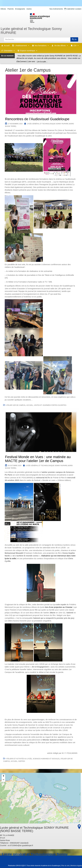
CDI (76, 46)
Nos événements (56, 9)
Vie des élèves (61, 46)
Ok (74, 39)
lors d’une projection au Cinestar (59, 607)
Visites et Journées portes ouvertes (50, 405)
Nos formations (42, 46)
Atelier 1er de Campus (16, 405)
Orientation (9, 51)
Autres (29, 9)
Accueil (7, 46)
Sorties (22, 761)
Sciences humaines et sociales (46, 759)
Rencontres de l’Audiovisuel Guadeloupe (37, 119)
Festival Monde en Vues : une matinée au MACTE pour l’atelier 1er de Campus (38, 459)
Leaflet (70, 823)
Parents (11, 9)
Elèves (3, 9)
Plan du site (65, 866)
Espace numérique (29, 51)
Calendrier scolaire (73, 9)
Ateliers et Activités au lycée (19, 759)
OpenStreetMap (77, 823)
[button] (40, 796)
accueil (30, 405)
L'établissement (22, 46)
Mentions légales (76, 866)
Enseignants (20, 9)
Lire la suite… (42, 62)
